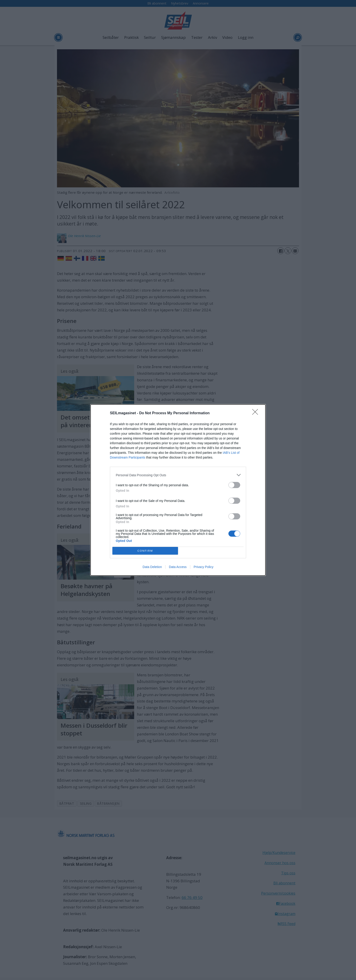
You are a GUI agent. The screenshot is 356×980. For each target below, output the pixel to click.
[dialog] (178, 490)
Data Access (178, 567)
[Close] (257, 413)
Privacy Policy (204, 567)
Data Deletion (152, 567)
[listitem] (178, 475)
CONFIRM (145, 551)
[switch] (234, 485)
